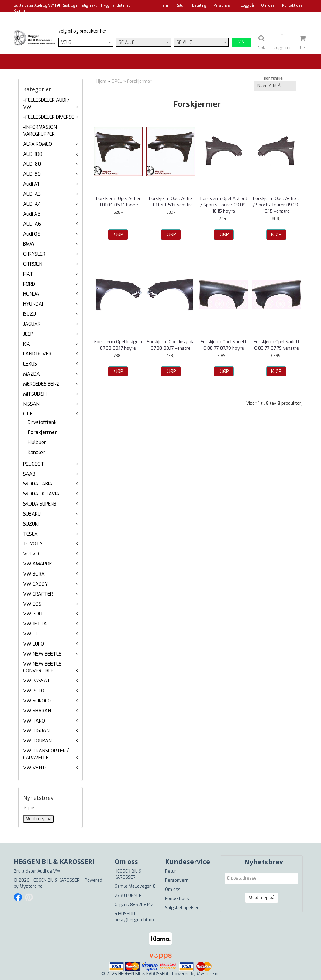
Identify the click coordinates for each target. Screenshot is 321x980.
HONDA (31, 294)
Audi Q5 (32, 234)
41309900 (125, 914)
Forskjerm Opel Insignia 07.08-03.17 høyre (118, 345)
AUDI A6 (32, 224)
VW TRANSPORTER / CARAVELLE (46, 754)
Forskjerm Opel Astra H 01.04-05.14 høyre (118, 202)
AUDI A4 (32, 204)
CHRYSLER (34, 254)
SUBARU (32, 514)
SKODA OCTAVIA (41, 494)
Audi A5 (32, 214)
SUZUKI (31, 524)
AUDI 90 (32, 174)
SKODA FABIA (38, 484)
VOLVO (31, 554)
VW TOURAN (37, 741)
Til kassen (294, 17)
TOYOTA (33, 544)
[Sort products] (275, 86)
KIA (27, 344)
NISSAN (31, 404)
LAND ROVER (37, 354)
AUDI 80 (32, 164)
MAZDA (31, 374)
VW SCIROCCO (38, 701)
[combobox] (86, 42)
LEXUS (30, 364)
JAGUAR (32, 324)
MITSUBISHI (35, 394)
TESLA (30, 534)
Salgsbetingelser (182, 908)
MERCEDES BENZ (41, 384)
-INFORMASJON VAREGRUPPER (40, 131)
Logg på (247, 5)
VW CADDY (35, 584)
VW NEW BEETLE (42, 654)
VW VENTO (36, 768)
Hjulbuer (37, 442)
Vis (241, 42)
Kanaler (36, 452)
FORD (29, 284)
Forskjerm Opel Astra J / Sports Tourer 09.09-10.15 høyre (224, 205)
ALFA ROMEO (38, 144)
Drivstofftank (42, 422)
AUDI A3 (32, 194)
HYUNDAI (33, 304)
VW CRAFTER (38, 594)
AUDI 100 (33, 154)
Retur (180, 5)
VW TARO (34, 721)
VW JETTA (35, 624)
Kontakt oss (292, 5)
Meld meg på (262, 898)
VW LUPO (34, 644)
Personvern (223, 5)
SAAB (29, 474)
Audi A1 (31, 184)
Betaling (199, 5)
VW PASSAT (37, 681)
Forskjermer (42, 432)
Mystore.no (31, 886)
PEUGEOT (34, 464)
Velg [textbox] (66, 42)
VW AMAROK (38, 564)
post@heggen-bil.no (134, 920)
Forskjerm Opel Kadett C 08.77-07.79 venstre (276, 345)
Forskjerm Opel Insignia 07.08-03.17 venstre (171, 345)
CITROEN (33, 264)
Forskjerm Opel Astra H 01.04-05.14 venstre (171, 202)
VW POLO (34, 691)
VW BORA (34, 574)
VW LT (31, 634)
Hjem (164, 5)
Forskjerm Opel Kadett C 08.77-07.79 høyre (224, 345)
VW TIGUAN (36, 731)
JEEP (28, 334)
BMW (29, 244)
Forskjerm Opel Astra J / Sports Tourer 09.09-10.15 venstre (276, 205)
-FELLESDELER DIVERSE (49, 117)
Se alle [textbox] (127, 42)
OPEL (29, 414)
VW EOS (32, 604)
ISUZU (29, 314)
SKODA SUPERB (40, 504)
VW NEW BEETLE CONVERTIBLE (42, 667)
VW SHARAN (37, 711)
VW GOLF (34, 614)
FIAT (28, 274)
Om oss (268, 5)
